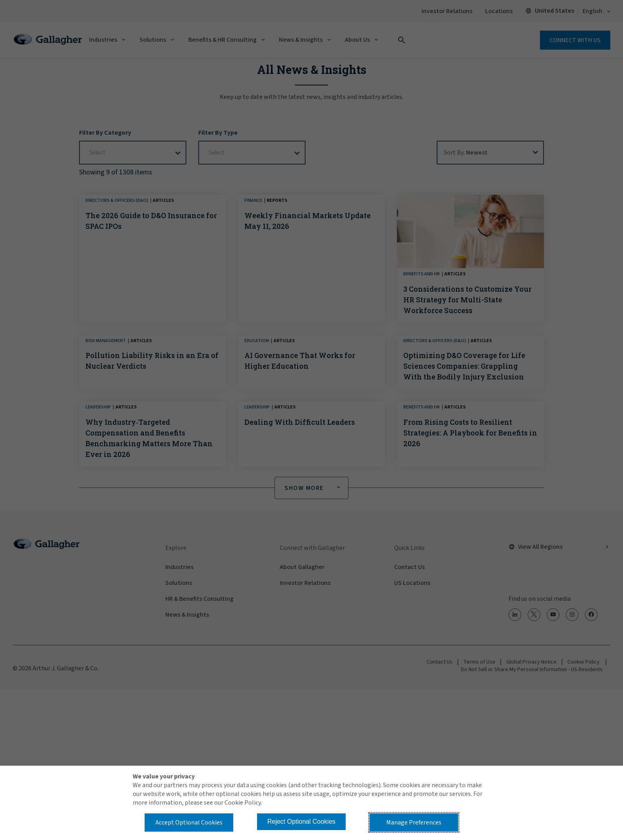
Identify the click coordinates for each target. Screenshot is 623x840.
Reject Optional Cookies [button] (302, 822)
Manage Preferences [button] (414, 823)
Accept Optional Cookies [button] (189, 823)
